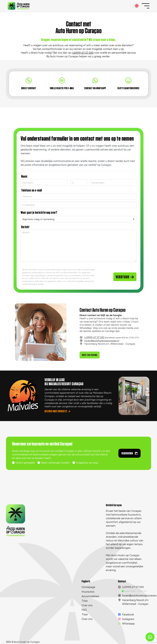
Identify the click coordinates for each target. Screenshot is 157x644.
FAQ (84, 610)
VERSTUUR (125, 277)
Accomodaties (90, 596)
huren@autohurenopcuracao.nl (102, 345)
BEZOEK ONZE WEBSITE (57, 411)
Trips (85, 601)
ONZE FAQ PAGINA (90, 359)
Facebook (126, 614)
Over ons (87, 605)
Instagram (126, 619)
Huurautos (88, 591)
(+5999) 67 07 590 (94, 342)
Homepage (88, 587)
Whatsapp (126, 623)
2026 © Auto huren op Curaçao (23, 642)
